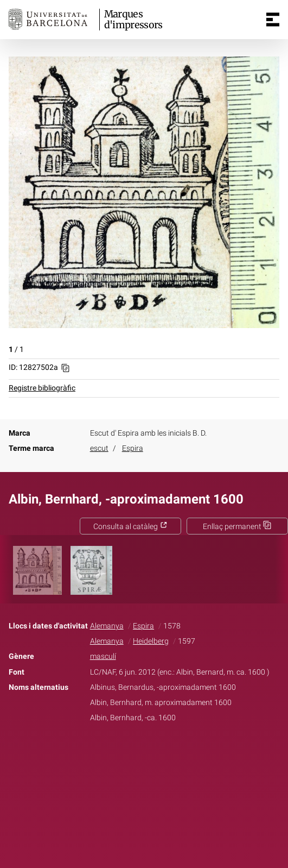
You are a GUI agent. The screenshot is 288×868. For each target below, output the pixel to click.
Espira (133, 448)
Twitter (138, 752)
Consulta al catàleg (130, 527)
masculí (103, 656)
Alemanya (107, 626)
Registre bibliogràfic (42, 388)
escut (99, 448)
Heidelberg (151, 641)
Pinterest (163, 752)
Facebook (113, 752)
